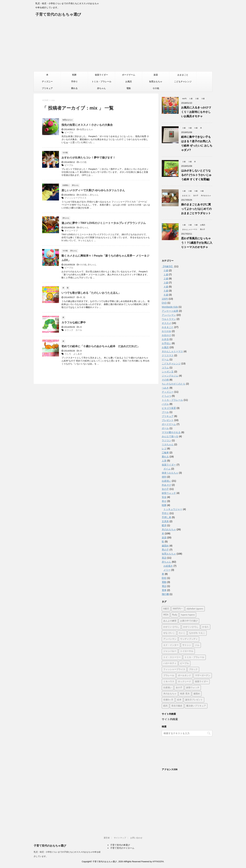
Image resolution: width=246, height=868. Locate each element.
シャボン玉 (168, 372)
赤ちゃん (101, 88)
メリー (167, 570)
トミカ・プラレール (102, 82)
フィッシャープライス (75, 198)
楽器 (156, 75)
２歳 (166, 279)
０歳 (166, 270)
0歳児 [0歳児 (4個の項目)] (166, 609)
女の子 (165, 489)
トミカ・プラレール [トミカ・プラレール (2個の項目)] (194, 657)
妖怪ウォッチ (169, 493)
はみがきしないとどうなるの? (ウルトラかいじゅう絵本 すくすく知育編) (196, 175)
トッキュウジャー (173, 509)
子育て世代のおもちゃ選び (58, 15)
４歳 (166, 287)
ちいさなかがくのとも (174, 384)
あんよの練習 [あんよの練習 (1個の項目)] (170, 621)
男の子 (165, 550)
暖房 (164, 525)
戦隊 (74, 75)
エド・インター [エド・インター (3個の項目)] (171, 645)
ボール (165, 428)
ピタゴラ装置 (169, 408)
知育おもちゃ (156, 82)
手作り (74, 82)
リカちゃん (168, 444)
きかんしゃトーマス (172, 351)
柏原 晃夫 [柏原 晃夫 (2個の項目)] (185, 694)
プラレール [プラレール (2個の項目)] (169, 676)
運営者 (107, 838)
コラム (165, 368)
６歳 (166, 295)
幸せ (164, 501)
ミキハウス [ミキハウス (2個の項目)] (169, 682)
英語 (164, 558)
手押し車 (166, 517)
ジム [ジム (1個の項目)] (197, 645)
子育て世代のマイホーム (122, 848)
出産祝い (84, 195)
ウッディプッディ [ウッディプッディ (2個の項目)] (189, 639)
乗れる (74, 88)
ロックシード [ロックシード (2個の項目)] (184, 682)
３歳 (166, 283)
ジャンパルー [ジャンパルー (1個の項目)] (170, 651)
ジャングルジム (170, 376)
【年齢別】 (168, 266)
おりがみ (166, 331)
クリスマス (168, 355)
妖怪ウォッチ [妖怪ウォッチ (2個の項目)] (193, 688)
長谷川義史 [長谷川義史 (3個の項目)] (177, 706)
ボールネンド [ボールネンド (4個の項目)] (184, 676)
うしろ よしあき (73, 354)
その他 (156, 88)
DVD (164, 303)
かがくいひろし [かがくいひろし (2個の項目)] (191, 627)
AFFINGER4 (158, 862)
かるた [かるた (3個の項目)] (205, 627)
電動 (129, 88)
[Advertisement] (123, 46)
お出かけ (166, 335)
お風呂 (129, 82)
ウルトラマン (169, 319)
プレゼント (168, 420)
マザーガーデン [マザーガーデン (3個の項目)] (203, 676)
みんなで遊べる (170, 436)
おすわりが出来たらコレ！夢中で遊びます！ (88, 158)
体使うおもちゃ (170, 473)
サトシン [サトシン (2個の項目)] (187, 645)
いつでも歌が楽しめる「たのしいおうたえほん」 (91, 293)
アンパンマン (169, 315)
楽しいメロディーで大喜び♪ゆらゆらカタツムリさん (93, 190)
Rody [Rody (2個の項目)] (175, 615)
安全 (164, 497)
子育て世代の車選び (120, 845)
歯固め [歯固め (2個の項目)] (197, 694)
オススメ (166, 323)
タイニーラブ (71, 231)
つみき (165, 388)
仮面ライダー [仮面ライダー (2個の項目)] (202, 682)
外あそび (166, 485)
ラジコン (166, 440)
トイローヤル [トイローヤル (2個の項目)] (187, 651)
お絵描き (168, 566)
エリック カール (73, 330)
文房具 (165, 521)
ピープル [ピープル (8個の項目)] (184, 663)
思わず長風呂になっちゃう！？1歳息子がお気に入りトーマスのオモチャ (197, 243)
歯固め (165, 546)
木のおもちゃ (169, 529)
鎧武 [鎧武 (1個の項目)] (165, 706)
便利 (164, 477)
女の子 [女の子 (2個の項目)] (179, 688)
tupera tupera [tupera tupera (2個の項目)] (188, 615)
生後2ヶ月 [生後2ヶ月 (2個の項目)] (168, 700)
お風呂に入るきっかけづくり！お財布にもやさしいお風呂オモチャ (196, 112)
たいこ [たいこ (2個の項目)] (182, 633)
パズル (165, 404)
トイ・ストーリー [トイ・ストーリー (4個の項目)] (172, 657)
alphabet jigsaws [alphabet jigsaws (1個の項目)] (195, 609)
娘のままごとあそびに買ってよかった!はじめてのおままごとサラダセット (196, 209)
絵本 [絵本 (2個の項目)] (179, 700)
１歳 (166, 274)
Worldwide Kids (170, 307)
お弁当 (165, 339)
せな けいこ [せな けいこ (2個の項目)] (169, 633)
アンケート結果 (170, 311)
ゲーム (165, 359)
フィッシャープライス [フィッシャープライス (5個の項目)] (174, 669)
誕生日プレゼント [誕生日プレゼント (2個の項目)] (194, 700)
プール (165, 412)
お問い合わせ (136, 838)
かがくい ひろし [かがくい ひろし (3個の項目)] (171, 627)
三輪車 (165, 453)
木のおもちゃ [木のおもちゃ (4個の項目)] (170, 694)
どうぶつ (166, 396)
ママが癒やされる (171, 432)
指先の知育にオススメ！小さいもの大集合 (87, 125)
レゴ (164, 449)
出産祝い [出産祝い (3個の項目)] (168, 688)
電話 (164, 586)
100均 (165, 299)
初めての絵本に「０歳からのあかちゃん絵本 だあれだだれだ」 (101, 346)
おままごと (183, 75)
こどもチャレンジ (183, 82)
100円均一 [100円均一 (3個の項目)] (178, 609)
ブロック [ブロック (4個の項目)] (193, 669)
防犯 (164, 578)
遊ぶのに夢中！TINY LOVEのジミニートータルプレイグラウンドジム (104, 223)
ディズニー (47, 82)
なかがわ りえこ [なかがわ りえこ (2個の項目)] (197, 633)
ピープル (69, 132)
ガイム (167, 469)
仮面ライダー (101, 75)
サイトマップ (120, 838)
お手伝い (166, 343)
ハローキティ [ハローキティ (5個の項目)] (170, 663)
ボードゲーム (129, 75)
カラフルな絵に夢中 (74, 322)
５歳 (166, 291)
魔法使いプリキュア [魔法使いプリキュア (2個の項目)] (196, 706)
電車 (164, 590)
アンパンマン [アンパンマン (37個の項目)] (170, 639)
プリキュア (47, 88)
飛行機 (165, 594)
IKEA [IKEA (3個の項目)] (166, 615)
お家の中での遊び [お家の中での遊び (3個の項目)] (189, 621)
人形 (164, 461)
